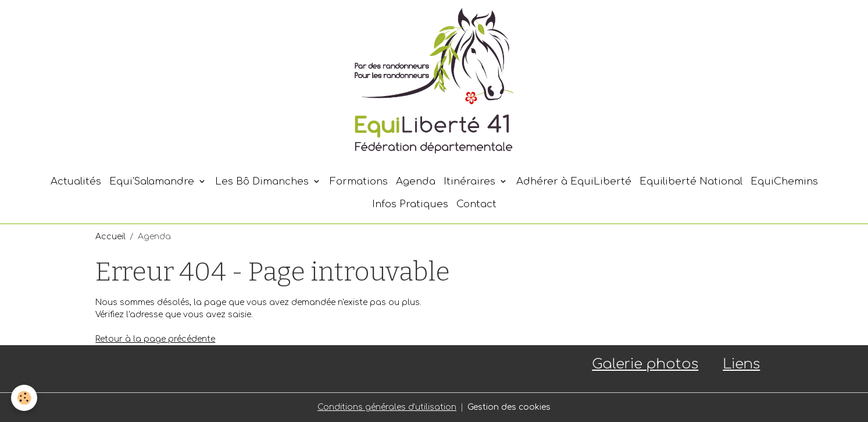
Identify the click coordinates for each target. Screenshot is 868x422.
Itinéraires (471, 181)
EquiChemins (784, 181)
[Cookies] (25, 398)
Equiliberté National (691, 181)
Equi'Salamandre (153, 181)
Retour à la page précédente (155, 339)
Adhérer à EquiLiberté (574, 181)
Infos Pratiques (410, 204)
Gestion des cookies (509, 407)
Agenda (416, 181)
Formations (359, 181)
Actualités (76, 181)
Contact (476, 204)
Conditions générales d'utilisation (387, 407)
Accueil (110, 237)
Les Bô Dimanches (263, 181)
